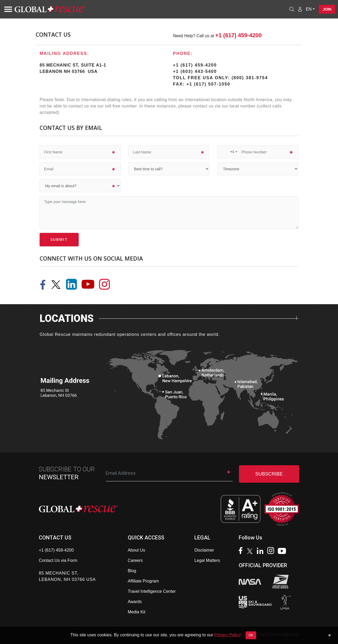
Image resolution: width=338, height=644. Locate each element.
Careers (135, 560)
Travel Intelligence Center (152, 591)
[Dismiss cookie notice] (329, 635)
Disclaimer (204, 550)
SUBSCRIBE (269, 474)
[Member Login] (299, 9)
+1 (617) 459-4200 (238, 35)
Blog (132, 571)
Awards (135, 602)
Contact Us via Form (58, 560)
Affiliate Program (143, 581)
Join (327, 9)
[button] (229, 152)
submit (59, 239)
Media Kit (137, 612)
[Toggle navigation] (7, 9)
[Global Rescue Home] (50, 9)
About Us (137, 550)
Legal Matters (207, 560)
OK (251, 635)
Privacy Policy (227, 635)
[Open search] (291, 9)
